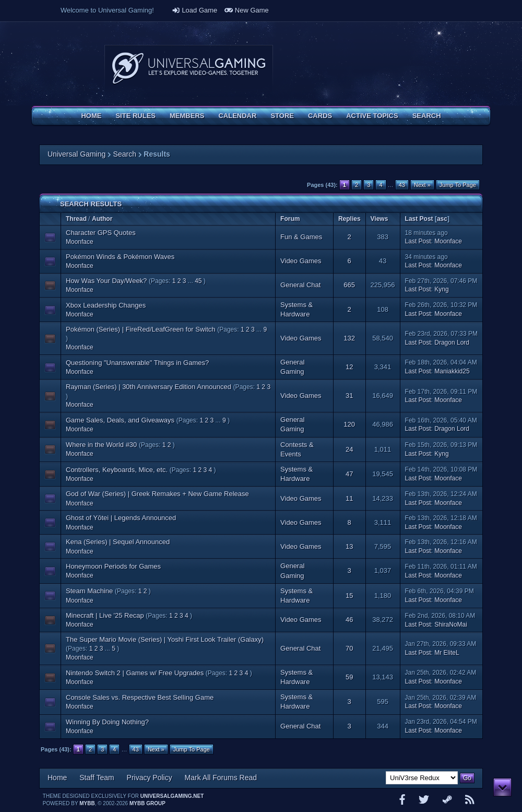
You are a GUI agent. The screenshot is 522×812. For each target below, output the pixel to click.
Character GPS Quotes (101, 233)
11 (349, 498)
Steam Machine (89, 591)
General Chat (300, 285)
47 (349, 474)
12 (349, 367)
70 (349, 648)
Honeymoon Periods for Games (113, 566)
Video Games (301, 261)
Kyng (441, 289)
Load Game (195, 10)
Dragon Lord (452, 343)
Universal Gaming (76, 154)
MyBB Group (147, 803)
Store (282, 116)
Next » (422, 185)
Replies (349, 219)
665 (349, 285)
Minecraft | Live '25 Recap (105, 615)
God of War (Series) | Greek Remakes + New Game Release (157, 494)
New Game (247, 10)
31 (349, 396)
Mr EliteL (447, 653)
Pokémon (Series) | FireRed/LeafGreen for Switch (141, 329)
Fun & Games (301, 237)
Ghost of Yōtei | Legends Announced (121, 518)
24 (349, 449)
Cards (320, 116)
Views (379, 219)
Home (91, 116)
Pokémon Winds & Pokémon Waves (120, 257)
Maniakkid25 (452, 371)
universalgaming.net (172, 796)
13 (349, 546)
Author (102, 219)
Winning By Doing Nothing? (107, 722)
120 (349, 424)
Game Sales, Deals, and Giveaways (120, 420)
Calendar (237, 116)
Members (187, 116)
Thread (76, 219)
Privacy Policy (150, 778)
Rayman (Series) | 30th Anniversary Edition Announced (149, 387)
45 (198, 281)
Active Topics (372, 116)
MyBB (87, 803)
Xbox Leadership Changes (106, 305)
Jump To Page (458, 185)
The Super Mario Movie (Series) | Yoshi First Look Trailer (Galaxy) (165, 639)
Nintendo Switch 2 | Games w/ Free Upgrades (135, 673)
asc (442, 219)
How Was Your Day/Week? (106, 281)
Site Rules (135, 116)
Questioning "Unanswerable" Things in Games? (137, 363)
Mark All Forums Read (221, 778)
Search (427, 116)
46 (349, 620)
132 (349, 338)
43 (402, 185)
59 (349, 677)
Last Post (419, 219)
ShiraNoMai (451, 625)
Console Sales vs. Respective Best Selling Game (140, 697)
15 (349, 596)
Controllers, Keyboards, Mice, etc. (117, 470)
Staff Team (97, 778)
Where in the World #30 (101, 445)
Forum (290, 219)
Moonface (80, 242)
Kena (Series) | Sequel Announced (118, 542)
